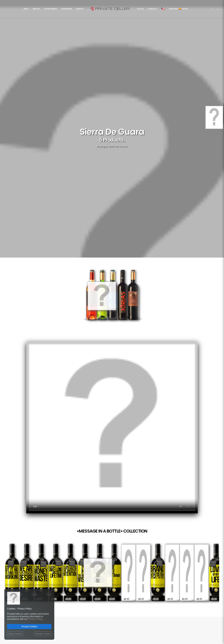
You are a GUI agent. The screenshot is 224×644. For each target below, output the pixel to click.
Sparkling (67, 9)
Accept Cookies (29, 626)
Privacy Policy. (36, 619)
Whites (36, 9)
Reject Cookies (15, 634)
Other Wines (51, 9)
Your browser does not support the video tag (112, 427)
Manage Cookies (43, 634)
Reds (26, 9)
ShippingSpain (178, 9)
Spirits (80, 9)
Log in (140, 9)
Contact (152, 9)
